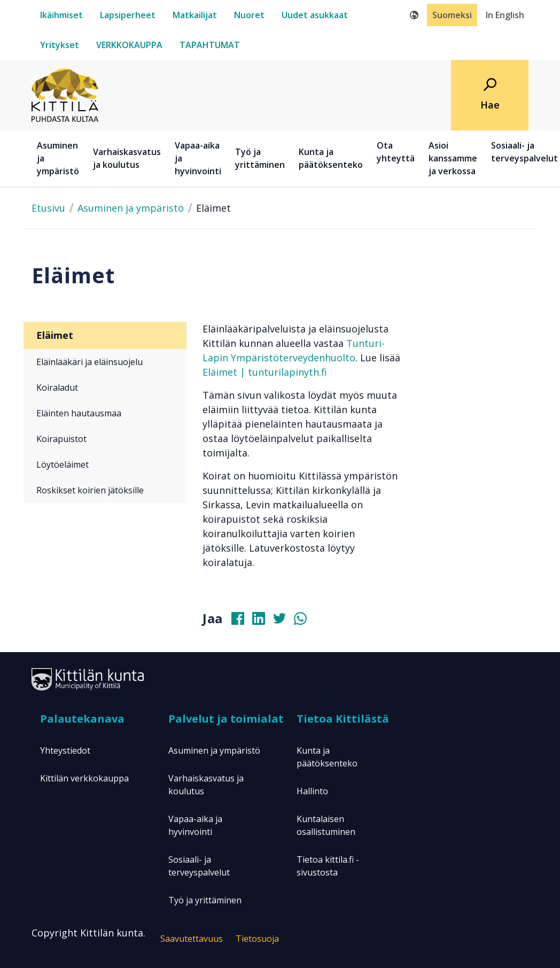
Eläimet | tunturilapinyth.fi (265, 372)
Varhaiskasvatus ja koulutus (206, 785)
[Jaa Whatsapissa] (305, 621)
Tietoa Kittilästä (343, 719)
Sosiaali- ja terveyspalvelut (199, 866)
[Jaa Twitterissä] (284, 621)
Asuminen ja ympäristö (131, 208)
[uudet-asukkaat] (315, 15)
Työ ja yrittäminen (205, 900)
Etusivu (48, 208)
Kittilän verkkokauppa (84, 778)
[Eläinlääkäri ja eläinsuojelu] (105, 362)
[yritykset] (60, 45)
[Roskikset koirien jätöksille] (105, 490)
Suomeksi (452, 15)
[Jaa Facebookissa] (242, 621)
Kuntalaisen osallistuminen (326, 825)
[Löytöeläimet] (105, 464)
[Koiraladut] (105, 388)
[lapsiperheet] (128, 15)
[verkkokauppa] (129, 45)
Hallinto (312, 791)
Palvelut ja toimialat (226, 719)
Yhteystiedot (65, 750)
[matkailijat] (195, 15)
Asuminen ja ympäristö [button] (58, 158)
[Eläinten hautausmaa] (105, 413)
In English (505, 15)
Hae (490, 105)
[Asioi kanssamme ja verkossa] (454, 158)
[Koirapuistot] (105, 439)
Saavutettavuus (192, 939)
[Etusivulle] (65, 94)
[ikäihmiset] (61, 15)
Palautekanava (82, 719)
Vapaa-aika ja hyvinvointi (195, 825)
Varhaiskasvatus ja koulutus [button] (127, 158)
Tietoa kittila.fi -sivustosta (328, 866)
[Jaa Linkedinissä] (263, 621)
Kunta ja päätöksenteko (327, 757)
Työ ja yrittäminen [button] (260, 158)
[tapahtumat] (210, 45)
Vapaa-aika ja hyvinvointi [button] (198, 158)
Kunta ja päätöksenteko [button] (331, 158)
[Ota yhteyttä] (397, 158)
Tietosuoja (257, 939)
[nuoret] (249, 15)
